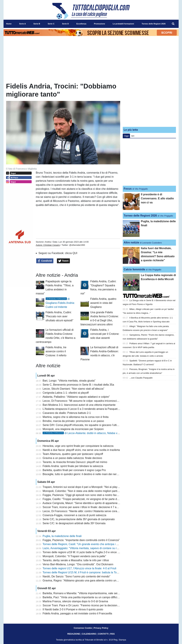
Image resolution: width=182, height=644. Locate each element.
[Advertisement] (149, 103)
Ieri (133, 136)
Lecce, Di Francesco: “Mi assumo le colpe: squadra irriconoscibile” (82, 401)
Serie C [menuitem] (51, 24)
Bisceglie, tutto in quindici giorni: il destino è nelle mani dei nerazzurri (84, 474)
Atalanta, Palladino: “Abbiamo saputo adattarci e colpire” (76, 397)
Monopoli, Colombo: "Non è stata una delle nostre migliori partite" (81, 491)
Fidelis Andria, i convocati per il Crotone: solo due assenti (105, 334)
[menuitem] (173, 24)
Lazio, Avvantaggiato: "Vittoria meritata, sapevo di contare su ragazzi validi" (87, 548)
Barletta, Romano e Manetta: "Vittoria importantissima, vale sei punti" (84, 593)
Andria (48, 242)
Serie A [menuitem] (22, 24)
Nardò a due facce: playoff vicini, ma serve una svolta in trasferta (81, 450)
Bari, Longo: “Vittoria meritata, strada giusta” (69, 381)
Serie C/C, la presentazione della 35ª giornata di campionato (79, 519)
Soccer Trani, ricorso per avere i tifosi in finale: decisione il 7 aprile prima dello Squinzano (96, 507)
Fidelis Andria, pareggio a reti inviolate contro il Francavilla (77, 613)
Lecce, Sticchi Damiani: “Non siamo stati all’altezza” (73, 389)
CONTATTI (103, 634)
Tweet (63, 261)
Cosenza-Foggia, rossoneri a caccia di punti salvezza (74, 515)
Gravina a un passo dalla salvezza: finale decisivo (72, 458)
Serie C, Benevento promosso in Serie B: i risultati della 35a (78, 385)
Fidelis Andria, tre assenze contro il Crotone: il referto (56, 351)
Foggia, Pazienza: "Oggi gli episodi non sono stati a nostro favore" (82, 495)
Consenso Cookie (83, 628)
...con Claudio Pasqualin (141, 378)
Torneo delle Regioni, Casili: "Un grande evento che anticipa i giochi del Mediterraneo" (94, 544)
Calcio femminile (134, 269)
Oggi (126, 136)
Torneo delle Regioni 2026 (140, 216)
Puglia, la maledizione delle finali (62, 536)
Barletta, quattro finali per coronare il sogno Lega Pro (74, 470)
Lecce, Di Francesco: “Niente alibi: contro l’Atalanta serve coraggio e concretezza (91, 511)
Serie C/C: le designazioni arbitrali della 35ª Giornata (74, 523)
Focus (128, 189)
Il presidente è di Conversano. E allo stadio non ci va (157, 198)
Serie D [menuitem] (65, 24)
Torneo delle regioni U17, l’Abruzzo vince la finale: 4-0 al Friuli (79, 568)
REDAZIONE (74, 634)
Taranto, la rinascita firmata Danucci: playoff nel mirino (75, 462)
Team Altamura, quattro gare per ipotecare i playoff (73, 454)
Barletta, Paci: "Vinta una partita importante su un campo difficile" (81, 597)
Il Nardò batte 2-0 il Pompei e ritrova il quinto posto (73, 609)
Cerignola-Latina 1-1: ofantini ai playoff (66, 393)
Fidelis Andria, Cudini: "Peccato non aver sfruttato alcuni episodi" (60, 316)
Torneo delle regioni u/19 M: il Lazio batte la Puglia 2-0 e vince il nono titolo (87, 552)
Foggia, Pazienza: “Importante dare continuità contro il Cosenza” (81, 540)
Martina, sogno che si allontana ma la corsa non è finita (76, 417)
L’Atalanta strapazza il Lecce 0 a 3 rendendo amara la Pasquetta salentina (87, 409)
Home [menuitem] (9, 24)
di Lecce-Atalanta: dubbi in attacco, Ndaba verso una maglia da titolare (96, 433)
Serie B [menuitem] (37, 24)
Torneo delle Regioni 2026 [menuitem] (154, 24)
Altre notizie (131, 243)
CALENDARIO (89, 634)
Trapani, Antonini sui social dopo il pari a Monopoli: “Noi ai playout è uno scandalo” (92, 487)
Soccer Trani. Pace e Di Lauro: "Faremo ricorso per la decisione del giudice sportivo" (93, 605)
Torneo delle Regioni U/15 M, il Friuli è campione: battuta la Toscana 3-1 (86, 572)
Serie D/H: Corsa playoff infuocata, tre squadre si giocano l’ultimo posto (85, 425)
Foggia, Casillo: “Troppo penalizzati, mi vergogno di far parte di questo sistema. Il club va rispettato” (102, 499)
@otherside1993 (77, 245)
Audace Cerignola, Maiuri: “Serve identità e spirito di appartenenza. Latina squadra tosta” (96, 503)
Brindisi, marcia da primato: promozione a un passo (73, 421)
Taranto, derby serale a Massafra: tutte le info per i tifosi (76, 560)
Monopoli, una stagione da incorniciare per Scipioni (73, 429)
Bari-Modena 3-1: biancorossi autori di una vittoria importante (79, 405)
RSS (112, 634)
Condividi (45, 261)
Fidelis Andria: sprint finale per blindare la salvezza (73, 466)
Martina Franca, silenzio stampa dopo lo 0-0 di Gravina (75, 601)
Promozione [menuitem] (100, 24)
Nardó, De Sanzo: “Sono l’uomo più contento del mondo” (76, 576)
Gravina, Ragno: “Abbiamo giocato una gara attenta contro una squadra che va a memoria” (97, 580)
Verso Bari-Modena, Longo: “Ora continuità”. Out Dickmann (78, 564)
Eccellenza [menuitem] (81, 24)
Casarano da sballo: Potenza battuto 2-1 (67, 413)
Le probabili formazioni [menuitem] (123, 24)
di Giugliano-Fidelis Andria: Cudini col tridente (60, 303)
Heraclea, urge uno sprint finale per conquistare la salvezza (78, 446)
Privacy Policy (101, 628)
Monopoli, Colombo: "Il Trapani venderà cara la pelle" (74, 556)
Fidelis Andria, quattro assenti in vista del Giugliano (103, 303)
